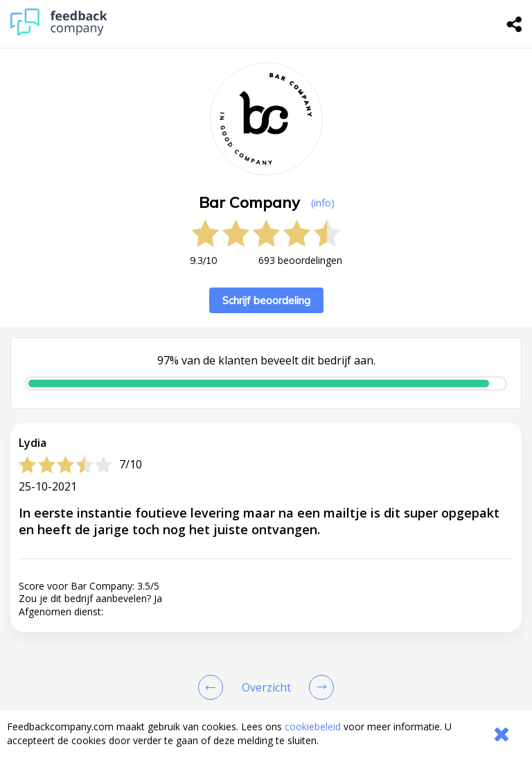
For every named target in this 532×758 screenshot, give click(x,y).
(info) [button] (323, 203)
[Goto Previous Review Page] (213, 687)
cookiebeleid (313, 726)
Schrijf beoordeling (266, 300)
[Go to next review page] (319, 687)
